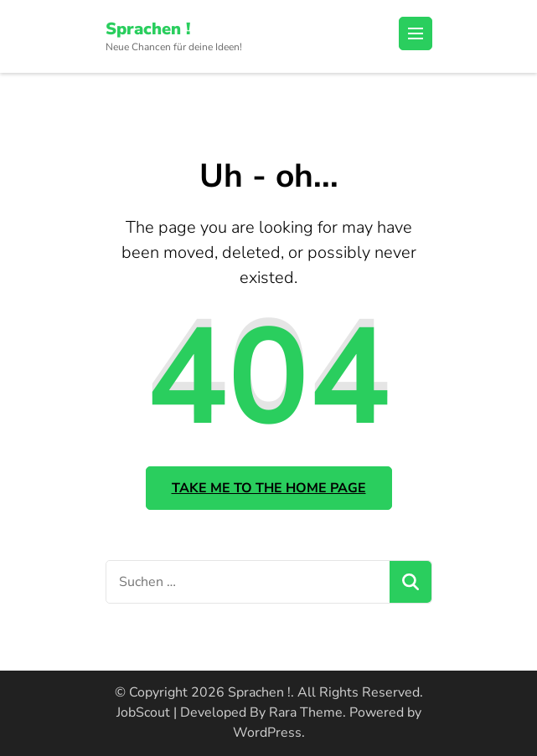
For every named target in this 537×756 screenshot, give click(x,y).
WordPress (267, 733)
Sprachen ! (148, 29)
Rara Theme (306, 712)
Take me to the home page (269, 488)
